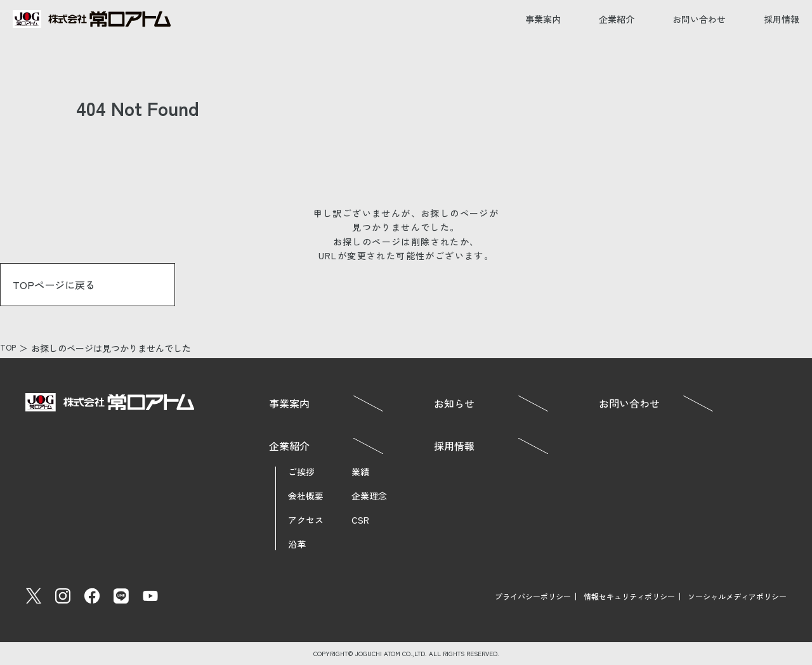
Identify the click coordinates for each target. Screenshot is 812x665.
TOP (9, 348)
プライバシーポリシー (533, 596)
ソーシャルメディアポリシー (737, 596)
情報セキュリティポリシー (629, 596)
